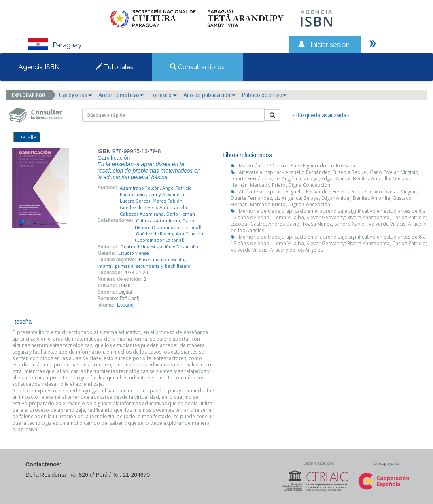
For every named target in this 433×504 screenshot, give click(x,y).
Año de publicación (209, 95)
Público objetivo (264, 95)
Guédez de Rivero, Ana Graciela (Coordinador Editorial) (169, 237)
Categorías (76, 95)
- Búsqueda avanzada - (321, 115)
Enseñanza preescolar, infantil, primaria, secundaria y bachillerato (144, 263)
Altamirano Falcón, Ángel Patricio (156, 188)
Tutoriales (115, 67)
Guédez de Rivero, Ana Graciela (153, 208)
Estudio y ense (133, 253)
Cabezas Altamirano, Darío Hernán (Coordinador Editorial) (168, 224)
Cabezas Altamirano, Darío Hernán (157, 214)
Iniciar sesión (330, 44)
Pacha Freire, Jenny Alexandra (152, 195)
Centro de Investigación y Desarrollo (159, 247)
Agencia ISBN (39, 67)
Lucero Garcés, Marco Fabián (151, 201)
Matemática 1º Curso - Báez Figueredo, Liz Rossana (297, 166)
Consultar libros (197, 67)
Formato (163, 95)
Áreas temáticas (121, 95)
